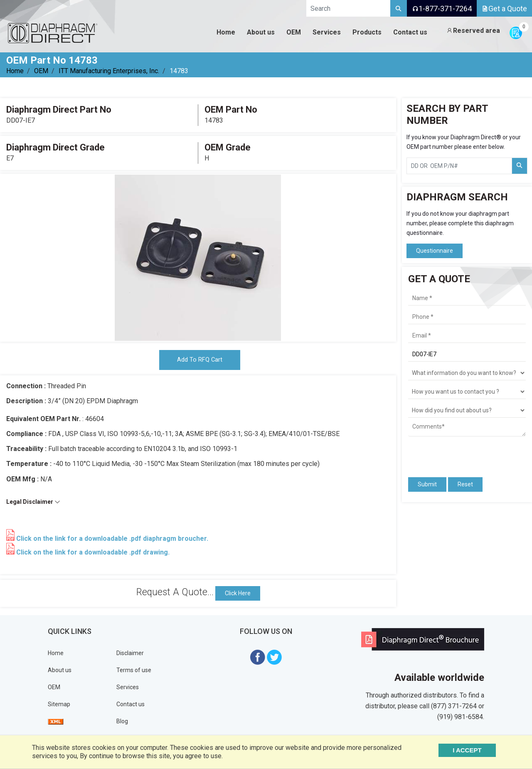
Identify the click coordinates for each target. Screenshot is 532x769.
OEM (41, 71)
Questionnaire (435, 251)
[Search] (399, 8)
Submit (427, 484)
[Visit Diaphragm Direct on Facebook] (258, 659)
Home (15, 71)
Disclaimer (130, 655)
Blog (122, 723)
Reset (465, 484)
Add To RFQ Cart (199, 361)
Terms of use (134, 672)
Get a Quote (504, 9)
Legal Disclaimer (33, 504)
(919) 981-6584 (460, 718)
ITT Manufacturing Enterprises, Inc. (109, 71)
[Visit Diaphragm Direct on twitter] (274, 659)
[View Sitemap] (56, 723)
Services (128, 689)
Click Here (238, 595)
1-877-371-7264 (442, 9)
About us (60, 672)
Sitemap (59, 706)
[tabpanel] (198, 258)
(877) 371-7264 (454, 708)
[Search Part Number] (520, 166)
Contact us (131, 706)
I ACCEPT (475, 750)
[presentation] (457, 453)
